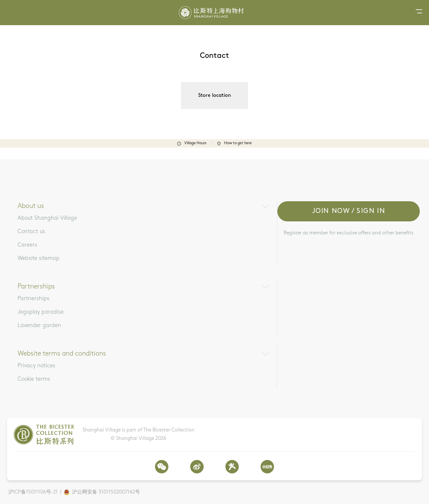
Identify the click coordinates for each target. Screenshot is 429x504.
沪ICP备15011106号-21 (33, 492)
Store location (214, 96)
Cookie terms (34, 379)
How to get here (234, 143)
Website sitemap (39, 258)
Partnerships (34, 299)
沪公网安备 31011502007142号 (106, 492)
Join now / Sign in (349, 211)
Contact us (31, 232)
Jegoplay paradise (41, 312)
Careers (27, 245)
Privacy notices (36, 366)
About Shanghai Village (47, 218)
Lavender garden (39, 326)
